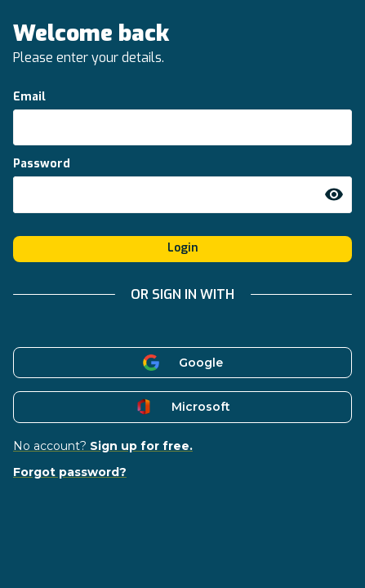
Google (182, 363)
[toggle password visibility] (334, 194)
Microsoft (182, 407)
